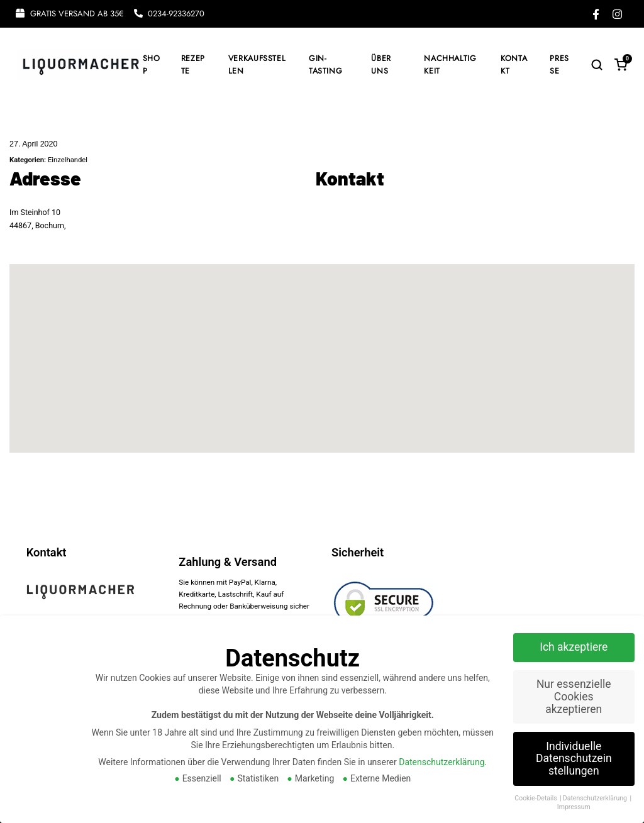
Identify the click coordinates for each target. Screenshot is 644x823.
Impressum (574, 807)
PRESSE (559, 65)
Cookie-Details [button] (536, 798)
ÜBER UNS (381, 65)
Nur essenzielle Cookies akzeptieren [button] (574, 696)
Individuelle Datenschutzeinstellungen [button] (574, 759)
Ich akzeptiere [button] (574, 647)
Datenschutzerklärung (441, 762)
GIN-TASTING (325, 65)
